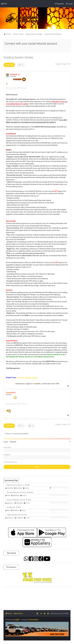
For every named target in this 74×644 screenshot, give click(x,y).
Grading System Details (18, 57)
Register (13, 442)
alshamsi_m (15, 74)
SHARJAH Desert (37, 598)
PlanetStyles (34, 620)
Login (6, 442)
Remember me (11, 462)
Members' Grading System (28, 378)
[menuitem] (4, 4)
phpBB (17, 620)
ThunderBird (11, 393)
